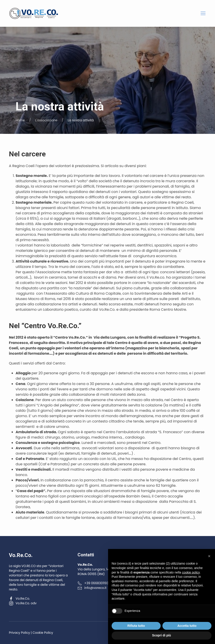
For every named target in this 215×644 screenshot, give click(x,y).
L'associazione (46, 120)
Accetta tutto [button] (187, 626)
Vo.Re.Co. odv (23, 603)
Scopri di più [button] (162, 635)
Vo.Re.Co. (19, 598)
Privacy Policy (19, 633)
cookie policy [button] (191, 572)
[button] (203, 13)
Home (20, 120)
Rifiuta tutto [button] (136, 626)
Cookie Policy (43, 633)
